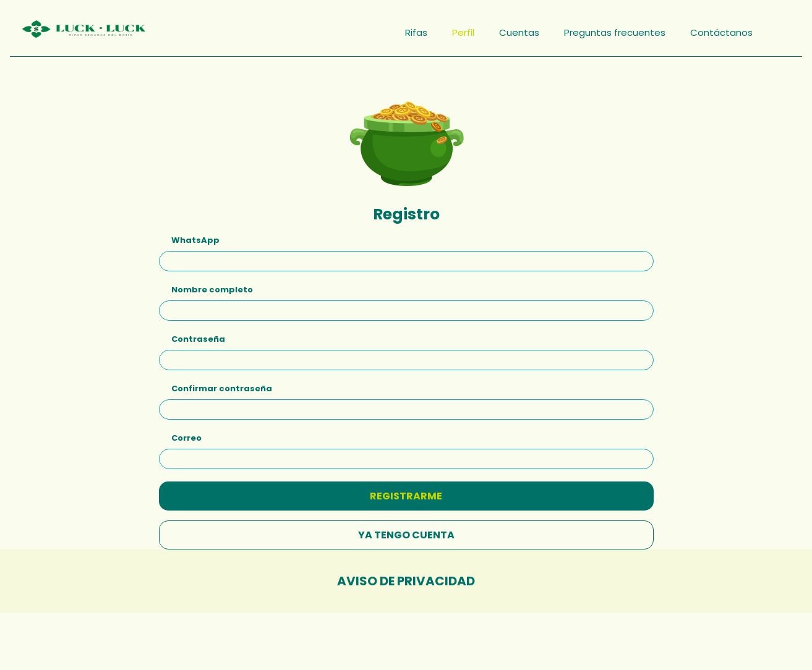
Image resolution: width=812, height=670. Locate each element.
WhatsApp (195, 236)
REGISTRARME (406, 492)
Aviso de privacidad (406, 577)
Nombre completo (212, 285)
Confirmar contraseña (222, 384)
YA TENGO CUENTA (406, 531)
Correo (186, 434)
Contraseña (198, 335)
